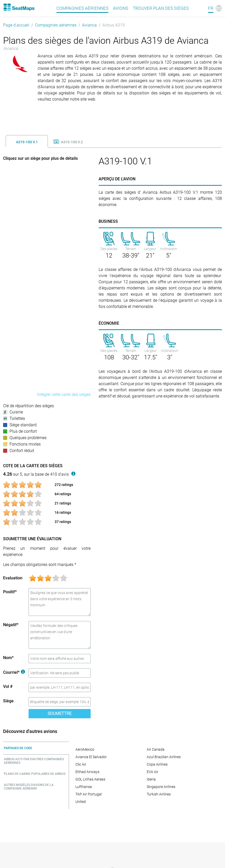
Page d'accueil (16, 25)
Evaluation (13, 578)
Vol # (8, 687)
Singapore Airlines (161, 787)
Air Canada (156, 749)
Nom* (8, 658)
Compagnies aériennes (56, 25)
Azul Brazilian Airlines (164, 757)
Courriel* (14, 672)
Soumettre (60, 714)
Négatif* (11, 625)
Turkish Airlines (159, 794)
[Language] (215, 8)
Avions (121, 8)
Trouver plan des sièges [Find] (161, 8)
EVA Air (153, 772)
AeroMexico (85, 749)
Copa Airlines (157, 764)
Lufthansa (84, 787)
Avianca (89, 25)
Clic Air (81, 764)
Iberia (151, 779)
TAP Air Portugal (89, 794)
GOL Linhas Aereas (90, 779)
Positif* (10, 592)
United (81, 802)
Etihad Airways (87, 772)
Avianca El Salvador (91, 757)
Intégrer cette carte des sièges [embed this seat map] (64, 395)
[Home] (19, 7)
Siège (8, 701)
